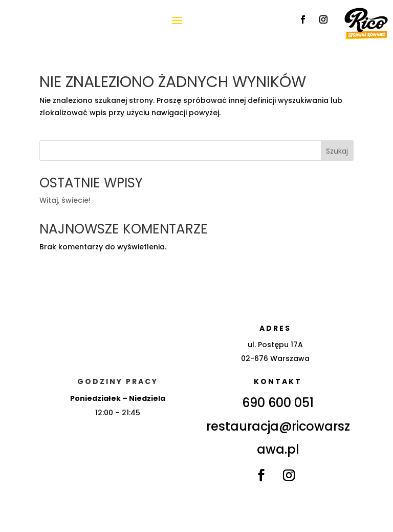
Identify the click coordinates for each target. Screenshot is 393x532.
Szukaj (337, 151)
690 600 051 (278, 403)
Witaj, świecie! (65, 200)
